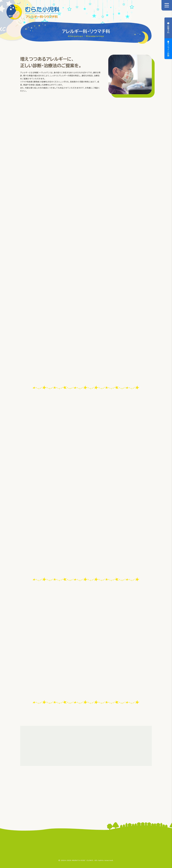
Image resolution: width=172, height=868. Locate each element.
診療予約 (168, 29)
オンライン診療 (168, 50)
